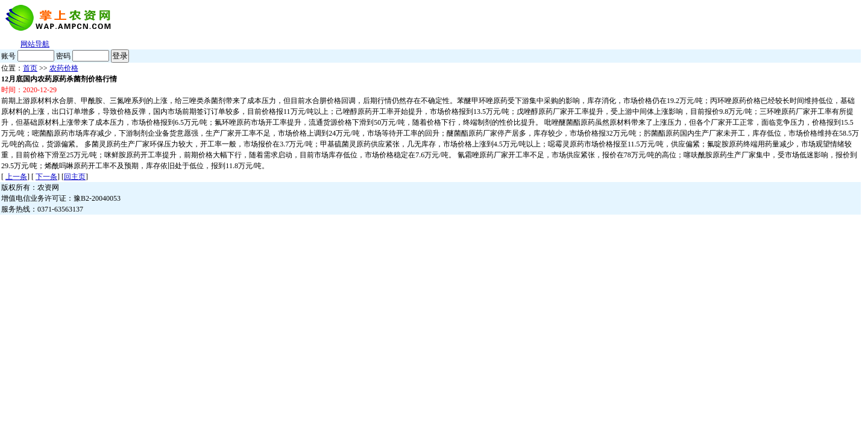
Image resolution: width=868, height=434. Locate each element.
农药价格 (64, 68)
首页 (30, 68)
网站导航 (35, 44)
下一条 (46, 177)
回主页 (75, 177)
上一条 (16, 177)
